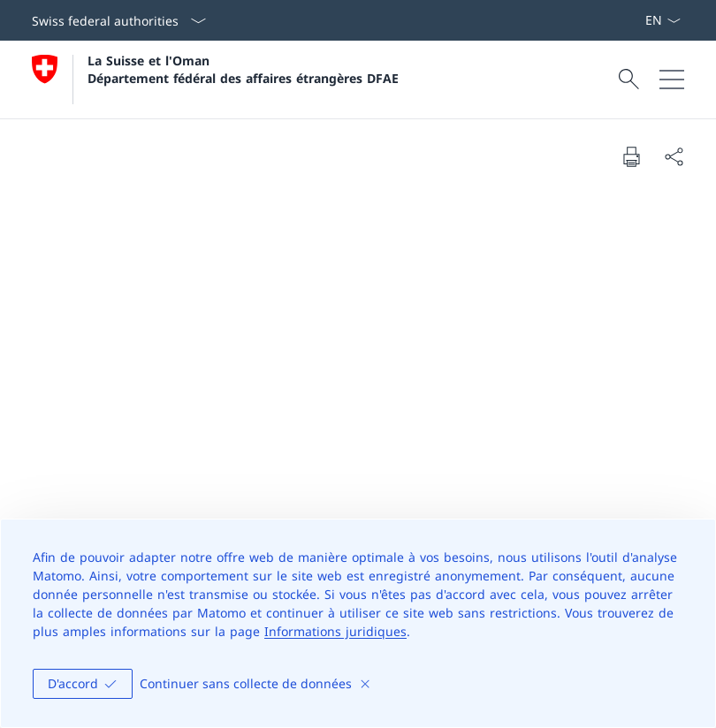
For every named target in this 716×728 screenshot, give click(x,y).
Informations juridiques (335, 631)
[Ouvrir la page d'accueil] (215, 80)
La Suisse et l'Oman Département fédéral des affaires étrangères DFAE (243, 69)
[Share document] (674, 156)
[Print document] (631, 156)
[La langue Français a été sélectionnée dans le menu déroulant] (663, 20)
